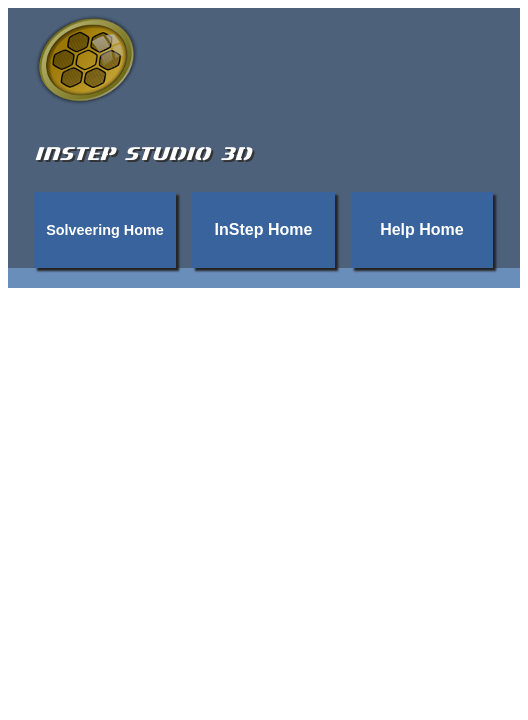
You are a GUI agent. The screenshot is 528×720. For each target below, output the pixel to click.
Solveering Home (105, 230)
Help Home (422, 229)
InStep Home (264, 229)
